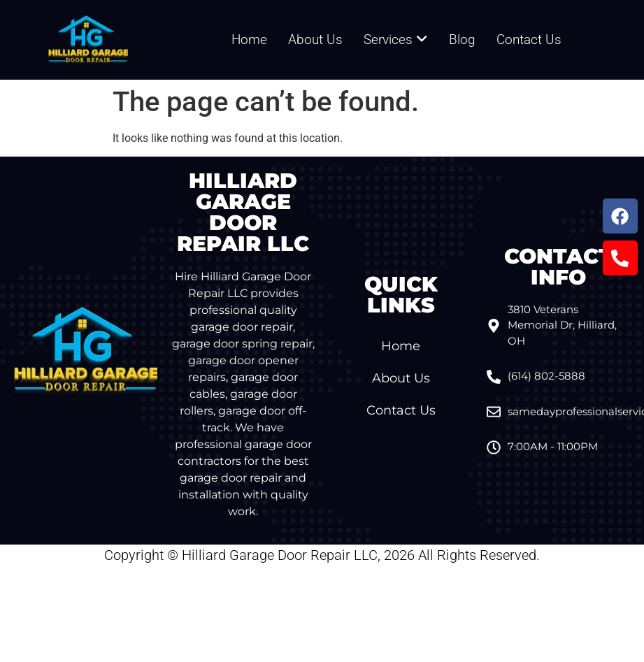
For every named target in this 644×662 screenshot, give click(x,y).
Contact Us (401, 410)
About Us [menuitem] (315, 39)
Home (401, 346)
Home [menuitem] (249, 39)
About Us (401, 378)
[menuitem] (396, 40)
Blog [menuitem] (462, 39)
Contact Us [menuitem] (529, 39)
